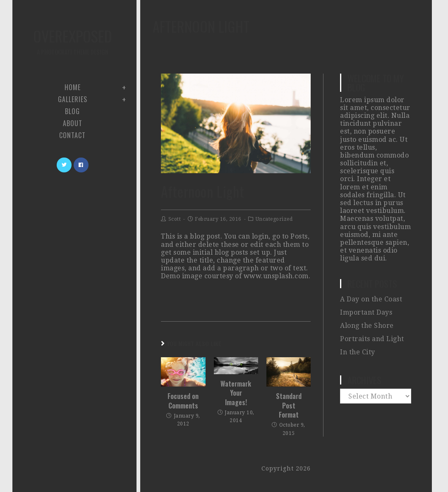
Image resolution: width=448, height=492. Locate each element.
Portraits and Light (372, 339)
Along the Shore (367, 326)
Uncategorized (274, 219)
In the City (358, 352)
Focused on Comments (183, 401)
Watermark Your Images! (236, 393)
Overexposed (72, 41)
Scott (175, 219)
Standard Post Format (289, 405)
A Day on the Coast (371, 299)
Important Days (366, 312)
